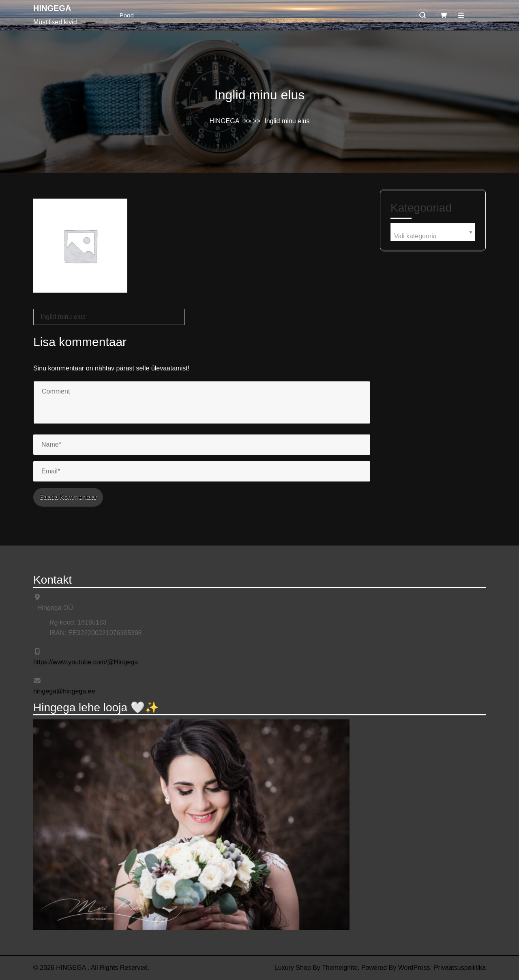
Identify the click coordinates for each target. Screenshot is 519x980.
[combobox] (433, 232)
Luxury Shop (293, 968)
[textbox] (433, 236)
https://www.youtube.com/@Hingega (86, 662)
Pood (127, 15)
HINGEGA (52, 8)
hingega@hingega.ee (64, 691)
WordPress (414, 968)
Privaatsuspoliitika (460, 968)
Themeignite (340, 968)
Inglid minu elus (63, 317)
